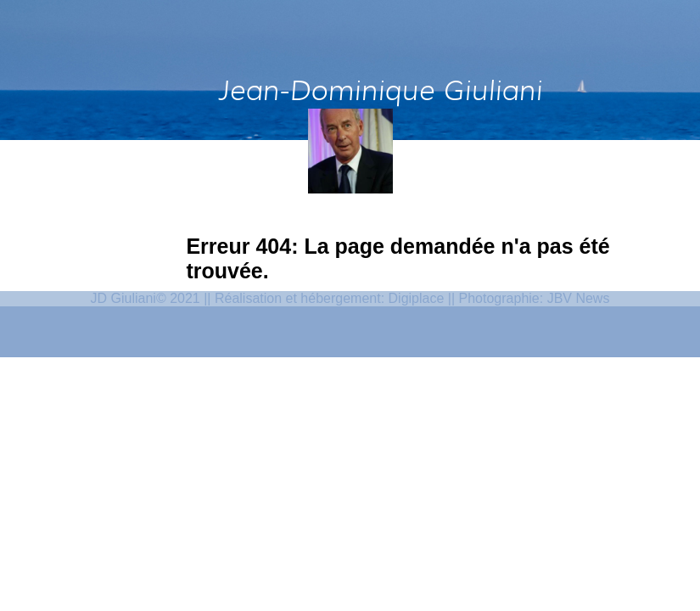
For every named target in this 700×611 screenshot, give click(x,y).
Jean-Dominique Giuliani (379, 90)
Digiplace (417, 552)
